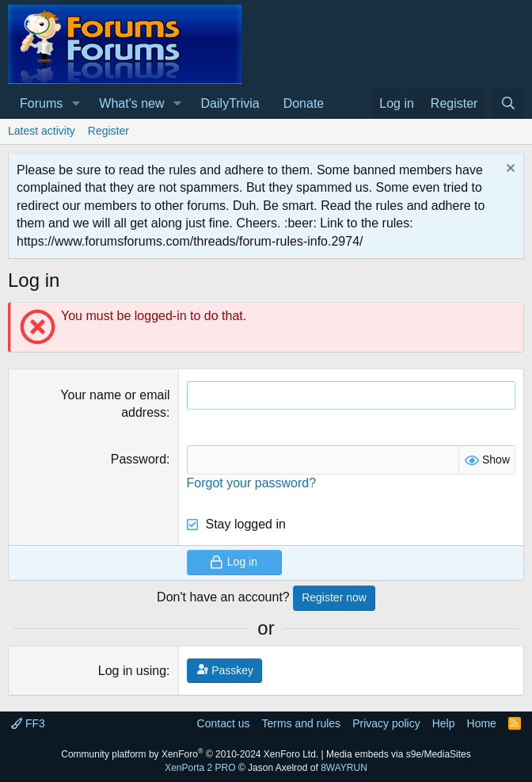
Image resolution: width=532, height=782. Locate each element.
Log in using (132, 671)
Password (139, 459)
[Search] (508, 104)
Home (482, 723)
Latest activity (42, 131)
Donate (304, 103)
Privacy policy (386, 723)
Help (444, 723)
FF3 (28, 723)
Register (108, 131)
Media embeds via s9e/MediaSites (399, 754)
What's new (131, 103)
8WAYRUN (344, 768)
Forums (41, 103)
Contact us (224, 723)
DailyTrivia (230, 103)
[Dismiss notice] (509, 170)
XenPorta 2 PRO (200, 768)
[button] (76, 104)
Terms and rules (302, 723)
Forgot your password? (252, 483)
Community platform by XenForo (190, 754)
